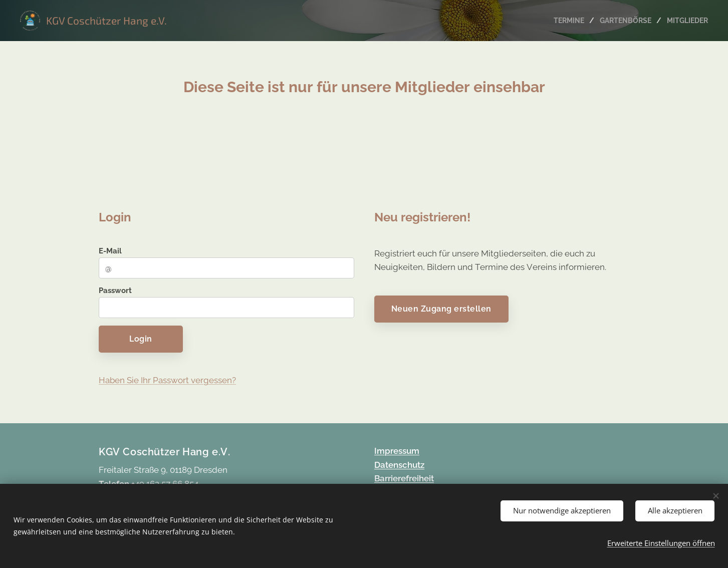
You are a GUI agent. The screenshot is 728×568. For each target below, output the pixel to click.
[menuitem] (565, 21)
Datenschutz (399, 465)
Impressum (397, 451)
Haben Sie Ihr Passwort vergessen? (167, 380)
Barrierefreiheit (404, 478)
